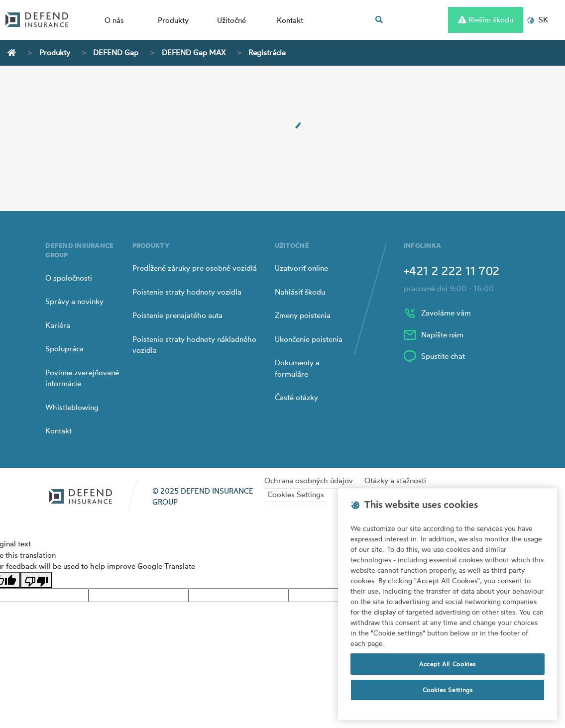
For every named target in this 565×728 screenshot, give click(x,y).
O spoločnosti (69, 278)
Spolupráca (64, 349)
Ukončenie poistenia (309, 339)
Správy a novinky (74, 301)
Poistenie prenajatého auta (177, 315)
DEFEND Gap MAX (194, 52)
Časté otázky (296, 397)
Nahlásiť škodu (300, 292)
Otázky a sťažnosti (395, 480)
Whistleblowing (72, 407)
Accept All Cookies (448, 664)
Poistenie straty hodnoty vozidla (187, 292)
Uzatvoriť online (301, 268)
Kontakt (290, 20)
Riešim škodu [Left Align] (486, 20)
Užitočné (231, 20)
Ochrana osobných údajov (309, 480)
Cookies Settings (296, 494)
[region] (448, 604)
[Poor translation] (36, 580)
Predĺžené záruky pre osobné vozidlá (195, 268)
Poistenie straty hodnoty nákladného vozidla (194, 345)
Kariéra (58, 325)
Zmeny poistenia (303, 315)
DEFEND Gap (116, 52)
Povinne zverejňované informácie (82, 378)
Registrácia (267, 52)
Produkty (173, 20)
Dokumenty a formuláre (297, 368)
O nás (114, 20)
